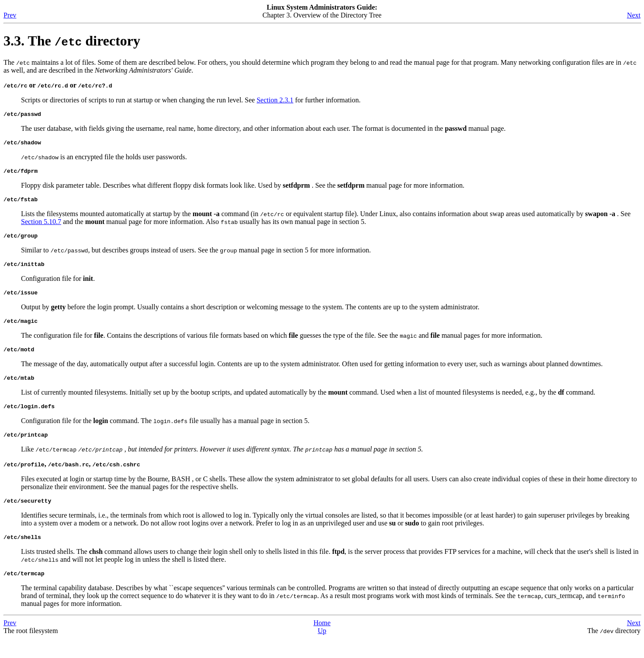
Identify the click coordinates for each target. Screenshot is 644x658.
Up (322, 650)
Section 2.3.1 (275, 100)
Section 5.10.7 (41, 227)
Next (634, 15)
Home (322, 642)
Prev (10, 15)
